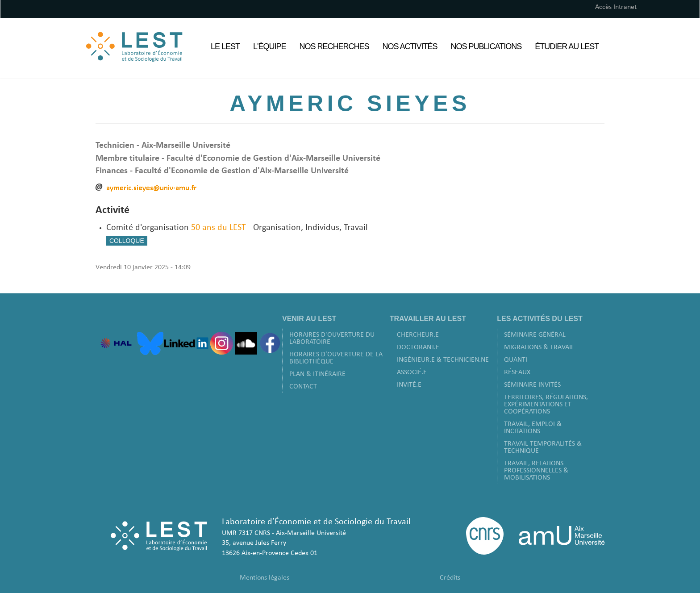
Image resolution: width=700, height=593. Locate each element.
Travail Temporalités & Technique (543, 447)
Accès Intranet (616, 7)
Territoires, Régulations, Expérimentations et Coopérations (546, 405)
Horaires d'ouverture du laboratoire (332, 338)
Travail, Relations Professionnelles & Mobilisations (536, 471)
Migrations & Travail (539, 347)
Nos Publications (486, 46)
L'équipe (269, 46)
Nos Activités (410, 46)
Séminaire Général (535, 335)
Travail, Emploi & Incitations (533, 428)
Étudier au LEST (567, 46)
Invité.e (409, 385)
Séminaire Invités (532, 385)
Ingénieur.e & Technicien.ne (443, 360)
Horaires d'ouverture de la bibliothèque (336, 358)
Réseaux (517, 372)
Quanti (516, 360)
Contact (303, 387)
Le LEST (225, 46)
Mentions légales (265, 578)
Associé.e (412, 372)
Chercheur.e (418, 335)
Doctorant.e (418, 347)
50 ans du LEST (219, 228)
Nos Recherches (334, 46)
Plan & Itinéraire (317, 374)
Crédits (450, 578)
